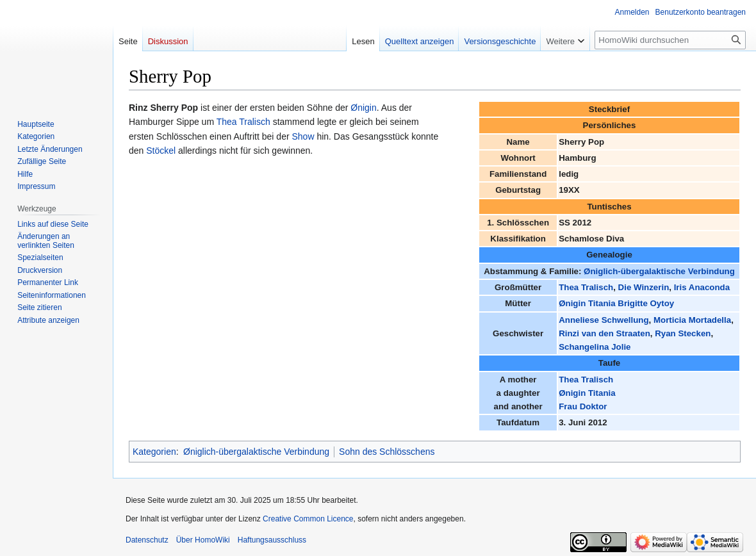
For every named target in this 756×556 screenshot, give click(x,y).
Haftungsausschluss (272, 540)
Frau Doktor (583, 406)
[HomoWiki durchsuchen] (670, 40)
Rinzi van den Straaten (604, 333)
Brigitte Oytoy (646, 303)
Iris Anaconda (702, 287)
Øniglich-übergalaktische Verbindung (659, 271)
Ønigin (363, 108)
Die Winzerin (644, 287)
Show (303, 136)
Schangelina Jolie (595, 347)
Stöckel (161, 151)
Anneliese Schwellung (604, 320)
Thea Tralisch (586, 287)
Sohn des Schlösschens (387, 452)
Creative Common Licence (308, 519)
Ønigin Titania (587, 303)
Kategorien (154, 452)
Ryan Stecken (683, 333)
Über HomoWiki (203, 540)
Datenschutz (147, 540)
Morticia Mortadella (692, 320)
